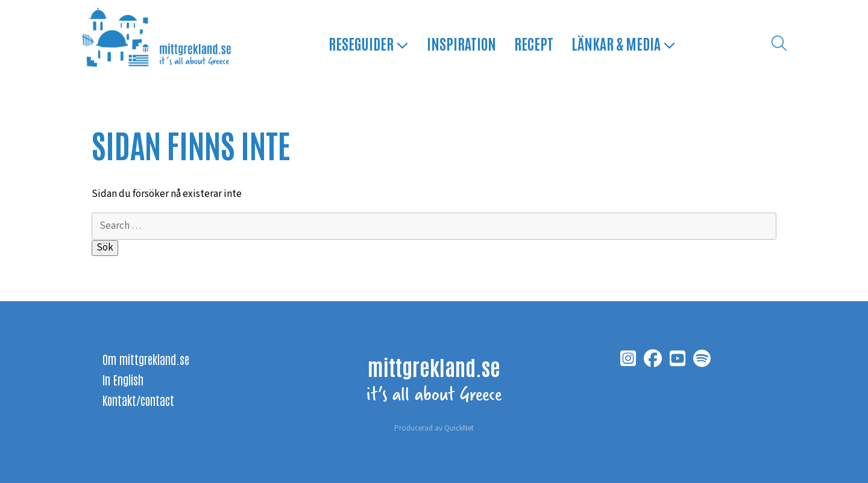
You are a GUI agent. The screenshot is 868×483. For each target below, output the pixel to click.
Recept (534, 43)
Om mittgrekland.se (146, 359)
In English (123, 379)
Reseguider (369, 43)
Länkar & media (624, 43)
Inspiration (461, 43)
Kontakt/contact (138, 400)
